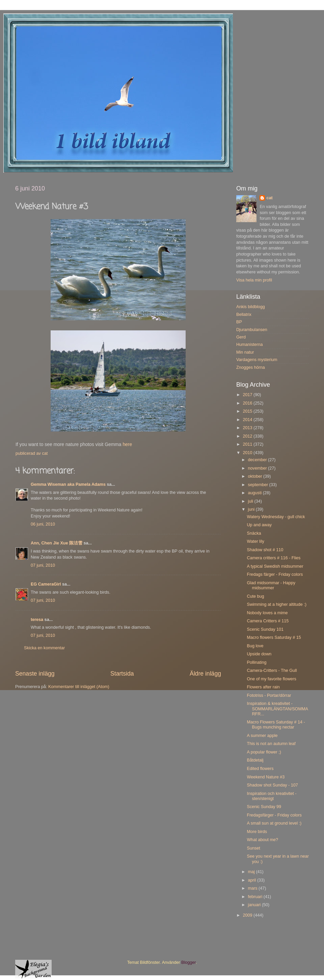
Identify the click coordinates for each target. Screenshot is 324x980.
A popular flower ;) (264, 752)
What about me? (262, 840)
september (259, 485)
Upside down (259, 654)
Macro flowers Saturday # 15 (274, 637)
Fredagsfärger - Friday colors (274, 815)
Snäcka (254, 533)
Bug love (255, 646)
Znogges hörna (251, 367)
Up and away (259, 525)
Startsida (122, 674)
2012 (248, 436)
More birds (257, 832)
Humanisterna (249, 345)
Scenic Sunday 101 (265, 629)
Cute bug (255, 596)
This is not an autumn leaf (271, 744)
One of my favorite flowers (271, 679)
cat (269, 198)
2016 (248, 403)
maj (252, 872)
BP (239, 322)
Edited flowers (260, 769)
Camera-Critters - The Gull (272, 671)
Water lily (255, 541)
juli (251, 501)
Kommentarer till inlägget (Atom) (79, 687)
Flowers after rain (263, 687)
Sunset (253, 848)
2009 (248, 915)
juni (252, 509)
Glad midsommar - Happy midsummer (271, 585)
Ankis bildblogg (251, 307)
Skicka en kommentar (44, 648)
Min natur (245, 352)
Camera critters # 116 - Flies (274, 558)
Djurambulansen (252, 330)
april (253, 880)
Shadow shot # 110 (265, 550)
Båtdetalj (255, 760)
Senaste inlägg (35, 674)
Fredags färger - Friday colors (275, 574)
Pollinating (256, 662)
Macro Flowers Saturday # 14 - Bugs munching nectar (276, 725)
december (258, 460)
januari (255, 905)
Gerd (241, 337)
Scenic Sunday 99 (264, 807)
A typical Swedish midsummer (275, 566)
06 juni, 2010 (43, 524)
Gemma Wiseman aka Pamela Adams (68, 484)
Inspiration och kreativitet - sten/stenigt (272, 796)
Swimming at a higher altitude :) (276, 604)
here (127, 444)
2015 (248, 411)
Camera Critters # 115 (268, 621)
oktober (256, 476)
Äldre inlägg (205, 674)
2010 (248, 453)
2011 (248, 444)
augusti (255, 493)
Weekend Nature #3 (266, 777)
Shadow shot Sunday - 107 (272, 785)
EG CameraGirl (46, 584)
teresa (37, 620)
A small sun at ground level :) (274, 823)
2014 (248, 420)
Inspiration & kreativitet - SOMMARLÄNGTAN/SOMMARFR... (277, 709)
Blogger (188, 962)
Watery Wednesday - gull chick (276, 517)
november (258, 468)
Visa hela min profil (254, 280)
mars (253, 888)
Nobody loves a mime (267, 613)
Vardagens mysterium (257, 360)
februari (256, 897)
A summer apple (262, 736)
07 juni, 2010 (43, 565)
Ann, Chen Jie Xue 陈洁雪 (57, 543)
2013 (248, 428)
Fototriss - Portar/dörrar (269, 695)
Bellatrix (244, 315)
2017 (248, 395)
